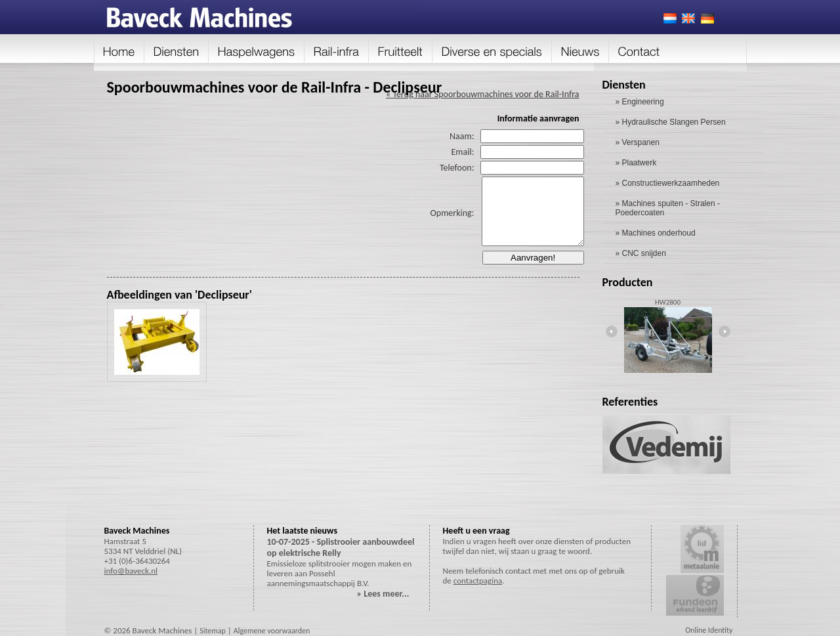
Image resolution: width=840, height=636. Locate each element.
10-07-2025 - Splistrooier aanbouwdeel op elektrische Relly (341, 547)
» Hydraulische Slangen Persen (671, 122)
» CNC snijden (641, 253)
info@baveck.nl (131, 571)
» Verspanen (638, 142)
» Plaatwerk (636, 163)
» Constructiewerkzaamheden (668, 183)
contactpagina (478, 581)
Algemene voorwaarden (272, 631)
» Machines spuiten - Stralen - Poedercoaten (668, 208)
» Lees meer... (383, 594)
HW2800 (668, 302)
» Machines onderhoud (656, 233)
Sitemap (213, 631)
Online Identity (709, 630)
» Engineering (640, 102)
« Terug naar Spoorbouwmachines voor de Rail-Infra (482, 94)
